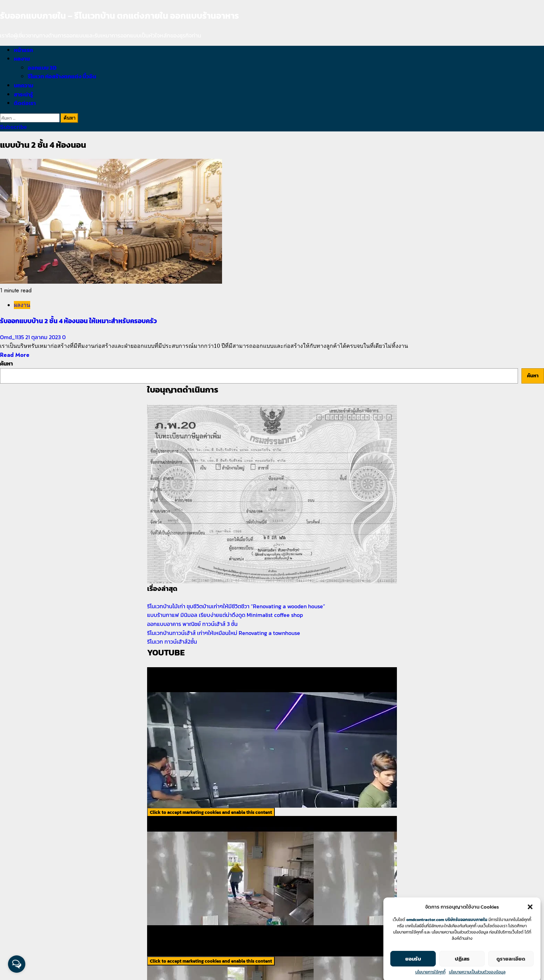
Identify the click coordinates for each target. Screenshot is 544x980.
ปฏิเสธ (462, 967)
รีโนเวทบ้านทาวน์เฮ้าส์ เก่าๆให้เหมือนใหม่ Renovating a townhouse (224, 633)
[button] (530, 915)
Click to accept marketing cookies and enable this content (211, 812)
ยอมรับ (413, 967)
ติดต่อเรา (25, 103)
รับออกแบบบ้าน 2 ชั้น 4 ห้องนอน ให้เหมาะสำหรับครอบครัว (78, 321)
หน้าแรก (23, 50)
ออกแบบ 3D (42, 68)
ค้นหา (6, 363)
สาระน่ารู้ (23, 94)
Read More (15, 355)
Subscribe (13, 127)
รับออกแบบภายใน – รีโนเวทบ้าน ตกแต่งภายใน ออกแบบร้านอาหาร (120, 16)
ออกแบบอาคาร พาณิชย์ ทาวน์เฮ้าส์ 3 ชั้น (192, 624)
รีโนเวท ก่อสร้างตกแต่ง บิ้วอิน (62, 76)
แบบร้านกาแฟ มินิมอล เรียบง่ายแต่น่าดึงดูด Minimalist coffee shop (225, 615)
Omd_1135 (13, 337)
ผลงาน (22, 59)
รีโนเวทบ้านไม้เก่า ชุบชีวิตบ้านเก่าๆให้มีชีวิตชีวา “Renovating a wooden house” (236, 606)
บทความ (24, 85)
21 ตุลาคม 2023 (44, 337)
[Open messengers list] (17, 964)
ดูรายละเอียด (511, 967)
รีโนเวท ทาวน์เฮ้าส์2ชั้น (172, 642)
